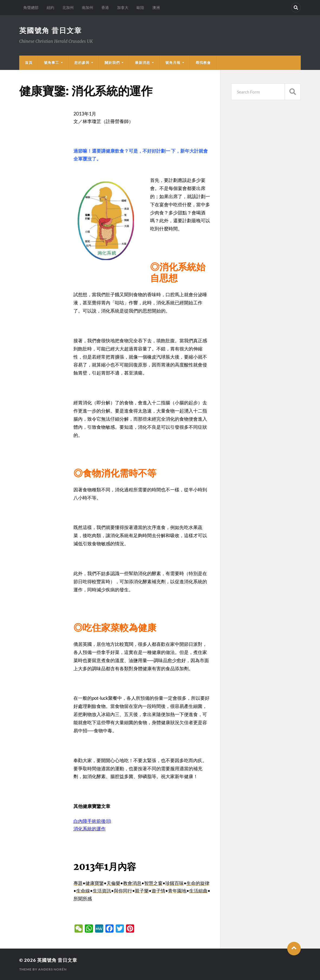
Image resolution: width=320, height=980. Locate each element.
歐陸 (140, 7)
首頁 (29, 63)
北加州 (68, 7)
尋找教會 (203, 63)
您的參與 (82, 63)
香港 (105, 7)
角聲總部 (31, 7)
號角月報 (173, 63)
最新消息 (143, 63)
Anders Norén (52, 969)
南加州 (88, 7)
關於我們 (112, 63)
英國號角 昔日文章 (51, 30)
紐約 (50, 7)
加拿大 (123, 7)
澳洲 (156, 7)
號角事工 (51, 63)
